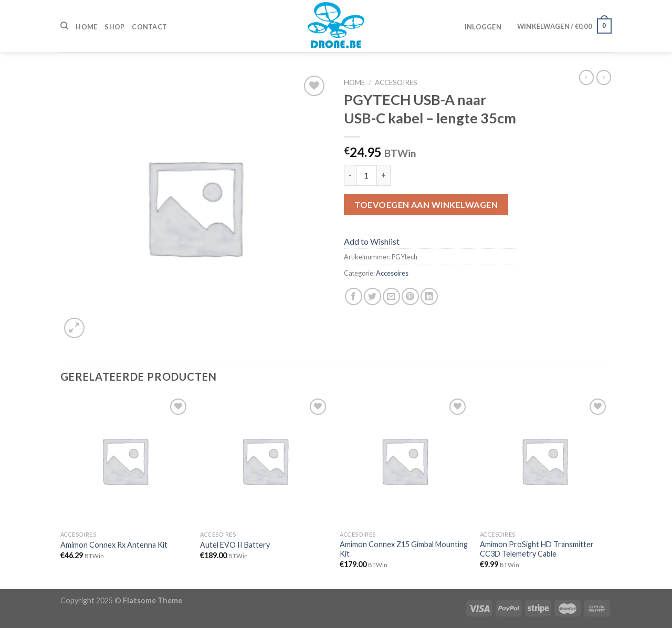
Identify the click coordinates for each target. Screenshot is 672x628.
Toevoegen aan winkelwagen (426, 205)
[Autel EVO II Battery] (265, 461)
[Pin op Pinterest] (410, 296)
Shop (114, 27)
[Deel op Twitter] (372, 296)
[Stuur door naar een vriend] (391, 296)
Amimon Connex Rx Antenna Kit (114, 545)
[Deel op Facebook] (354, 296)
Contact (149, 27)
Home (86, 27)
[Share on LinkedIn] (429, 296)
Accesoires (396, 82)
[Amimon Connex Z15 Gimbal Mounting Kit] (405, 461)
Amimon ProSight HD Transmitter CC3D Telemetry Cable (537, 549)
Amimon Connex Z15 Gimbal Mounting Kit (404, 549)
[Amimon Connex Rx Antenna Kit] (125, 461)
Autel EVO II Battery (235, 545)
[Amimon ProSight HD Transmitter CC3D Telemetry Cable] (545, 461)
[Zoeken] (64, 26)
